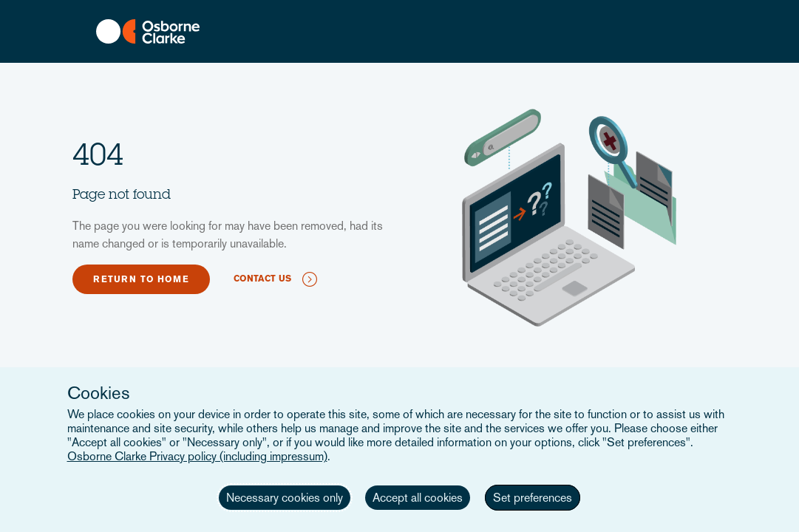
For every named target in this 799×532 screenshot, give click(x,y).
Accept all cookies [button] (418, 498)
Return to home (141, 279)
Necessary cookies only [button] (285, 498)
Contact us (262, 279)
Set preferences (533, 498)
